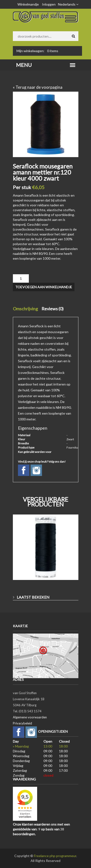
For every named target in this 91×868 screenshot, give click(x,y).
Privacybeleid (22, 723)
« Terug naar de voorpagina (38, 87)
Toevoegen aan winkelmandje (44, 287)
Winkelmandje (28, 4)
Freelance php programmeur (55, 856)
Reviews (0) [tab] (53, 309)
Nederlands (68, 4)
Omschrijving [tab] (25, 309)
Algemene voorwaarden (30, 717)
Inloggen (49, 4)
